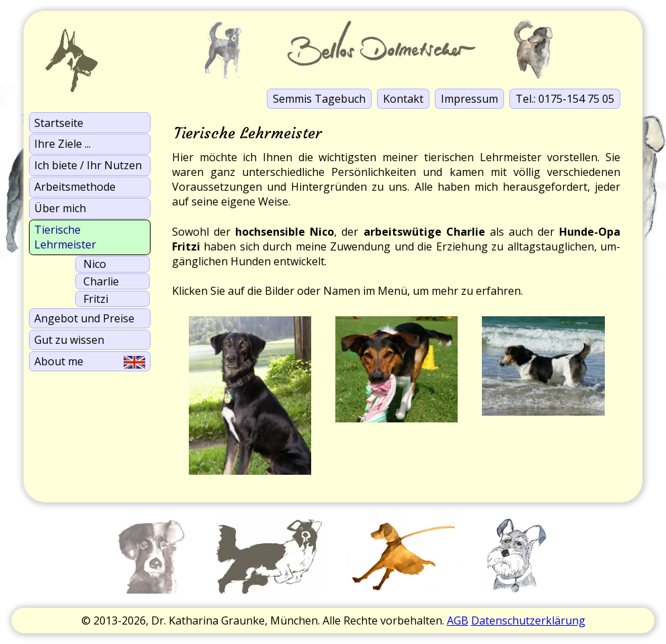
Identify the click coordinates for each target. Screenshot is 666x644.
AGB (458, 620)
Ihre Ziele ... (63, 144)
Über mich (60, 208)
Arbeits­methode (75, 187)
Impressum (469, 99)
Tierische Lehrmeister (65, 237)
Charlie (101, 281)
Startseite (59, 123)
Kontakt (403, 99)
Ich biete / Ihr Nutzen (88, 165)
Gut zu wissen (69, 340)
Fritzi (96, 299)
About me (89, 361)
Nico (95, 264)
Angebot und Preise (84, 318)
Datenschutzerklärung (528, 620)
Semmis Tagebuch (319, 99)
